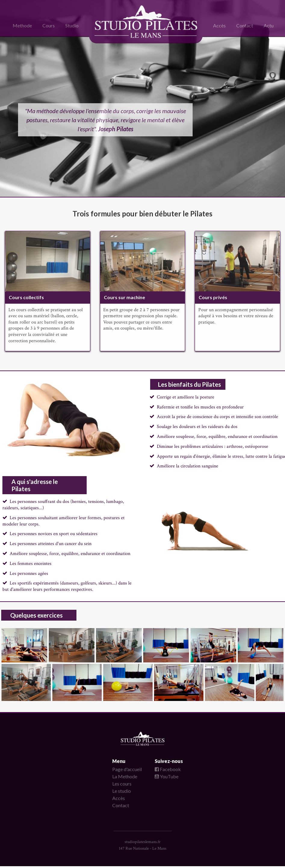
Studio (72, 25)
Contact (245, 25)
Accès (219, 25)
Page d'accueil (127, 769)
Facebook (168, 769)
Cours (49, 25)
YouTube (167, 776)
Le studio (122, 791)
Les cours (122, 784)
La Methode (125, 776)
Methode (22, 25)
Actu (269, 25)
